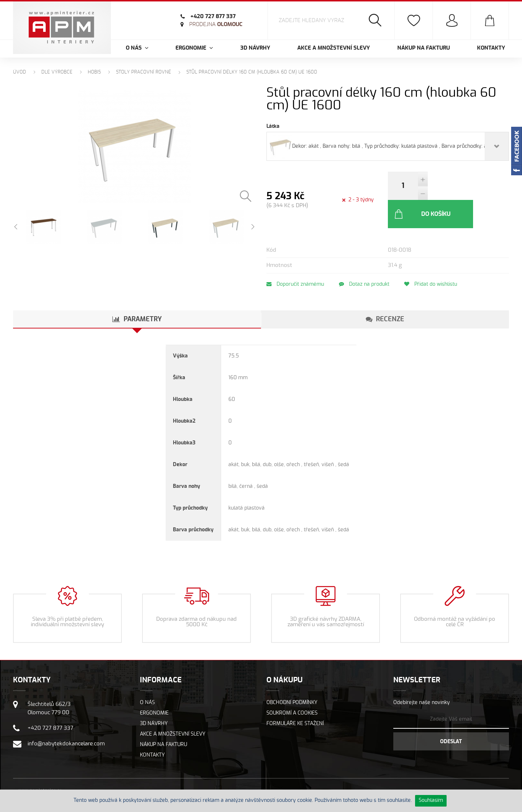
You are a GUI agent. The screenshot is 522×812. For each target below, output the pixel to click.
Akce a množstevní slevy (333, 48)
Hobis (94, 72)
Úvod (20, 72)
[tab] (137, 291)
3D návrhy (255, 48)
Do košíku (461, 186)
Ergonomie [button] (194, 48)
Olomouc (216, 24)
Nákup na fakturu (424, 48)
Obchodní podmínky (292, 674)
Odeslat (451, 713)
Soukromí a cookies (292, 685)
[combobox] (388, 146)
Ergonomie (154, 685)
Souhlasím (431, 800)
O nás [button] (137, 48)
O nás (147, 674)
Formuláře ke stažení (295, 695)
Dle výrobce (57, 72)
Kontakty (491, 48)
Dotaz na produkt (369, 256)
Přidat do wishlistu (440, 256)
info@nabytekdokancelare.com (66, 715)
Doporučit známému (295, 256)
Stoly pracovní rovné (144, 72)
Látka (273, 126)
